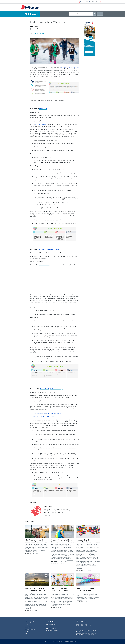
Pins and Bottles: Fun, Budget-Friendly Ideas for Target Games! (61, 590)
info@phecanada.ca (54, 630)
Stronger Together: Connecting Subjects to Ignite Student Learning (88, 542)
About (57, 8)
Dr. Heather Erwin (61, 563)
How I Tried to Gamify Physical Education (85, 589)
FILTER (100, 14)
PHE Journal (31, 14)
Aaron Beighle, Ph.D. (63, 562)
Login (94, 2)
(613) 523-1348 (52, 629)
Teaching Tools (65, 8)
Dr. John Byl (61, 607)
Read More (47, 515)
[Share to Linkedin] (40, 34)
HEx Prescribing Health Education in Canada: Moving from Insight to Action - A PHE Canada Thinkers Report (36, 543)
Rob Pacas (86, 602)
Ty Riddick (34, 610)
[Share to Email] (43, 34)
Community (90, 8)
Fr (98, 2)
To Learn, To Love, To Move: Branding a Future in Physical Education (62, 542)
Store (90, 2)
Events (98, 8)
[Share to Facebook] (35, 34)
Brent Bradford (87, 570)
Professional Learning (78, 8)
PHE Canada (34, 27)
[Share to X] (38, 34)
